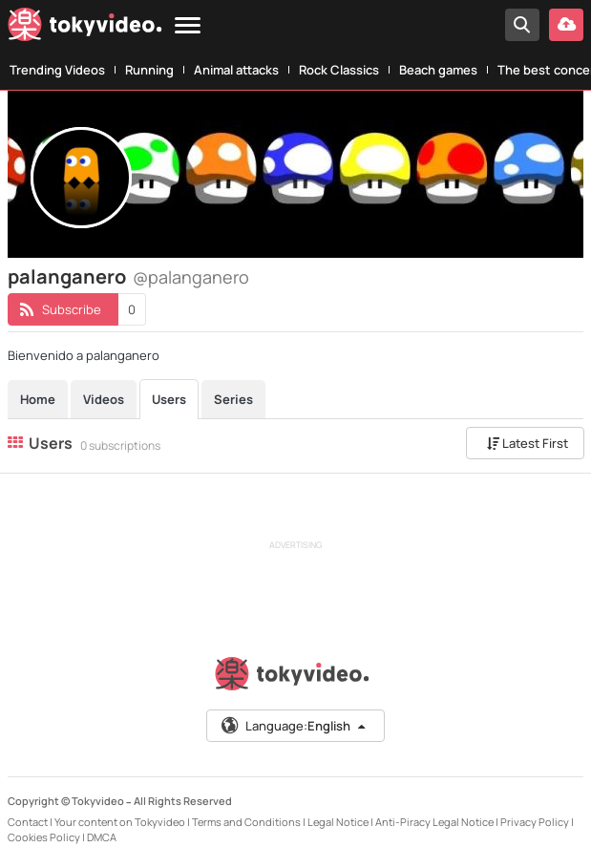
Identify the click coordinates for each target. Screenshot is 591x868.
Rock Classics (339, 70)
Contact (28, 822)
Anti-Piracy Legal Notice (434, 822)
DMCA (102, 837)
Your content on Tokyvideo (120, 822)
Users (169, 399)
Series (233, 399)
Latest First (528, 443)
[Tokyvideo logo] (85, 28)
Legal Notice (338, 822)
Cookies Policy (44, 837)
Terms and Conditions (246, 822)
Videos (104, 399)
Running (149, 70)
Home (38, 399)
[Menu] (188, 26)
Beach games (438, 70)
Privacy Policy (535, 822)
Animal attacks (236, 70)
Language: (294, 726)
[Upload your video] (566, 25)
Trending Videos (57, 70)
